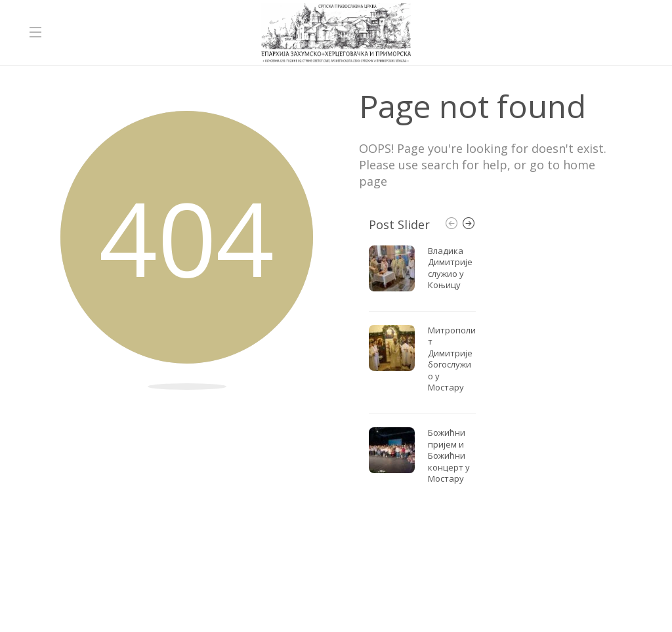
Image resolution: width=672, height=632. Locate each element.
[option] (422, 369)
